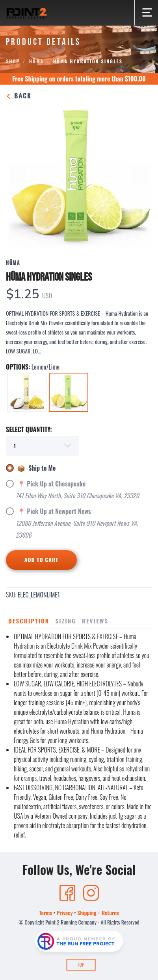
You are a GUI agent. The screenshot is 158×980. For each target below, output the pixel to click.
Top (81, 965)
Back (19, 96)
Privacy (65, 913)
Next (140, 175)
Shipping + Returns (98, 913)
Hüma (36, 61)
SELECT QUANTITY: (29, 429)
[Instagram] (91, 893)
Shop (13, 61)
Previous (18, 175)
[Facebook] (67, 893)
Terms (46, 913)
